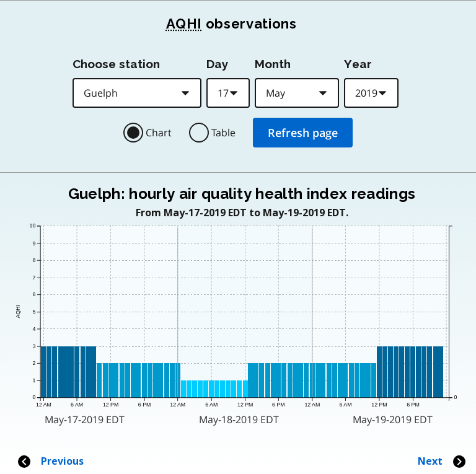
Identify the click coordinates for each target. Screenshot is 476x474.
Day (217, 64)
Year (358, 64)
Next (442, 461)
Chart (159, 133)
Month (273, 64)
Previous (50, 461)
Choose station (116, 64)
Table (223, 133)
